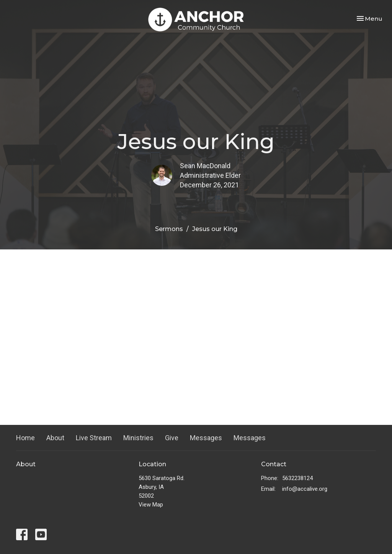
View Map (151, 505)
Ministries (138, 438)
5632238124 (297, 478)
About (55, 438)
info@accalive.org (305, 489)
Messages (206, 438)
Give (172, 438)
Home (25, 438)
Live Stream (94, 438)
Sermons (169, 229)
